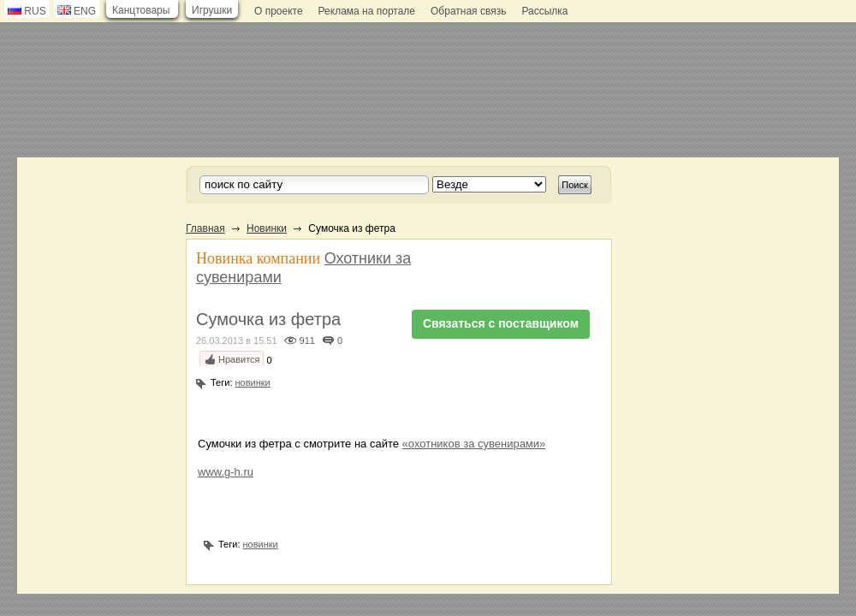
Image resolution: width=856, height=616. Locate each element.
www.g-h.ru (226, 472)
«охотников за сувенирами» (474, 444)
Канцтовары (141, 10)
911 (307, 341)
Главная (205, 228)
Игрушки (212, 10)
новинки (253, 382)
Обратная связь (468, 11)
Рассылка (544, 11)
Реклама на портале (367, 11)
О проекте (279, 11)
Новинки (267, 228)
